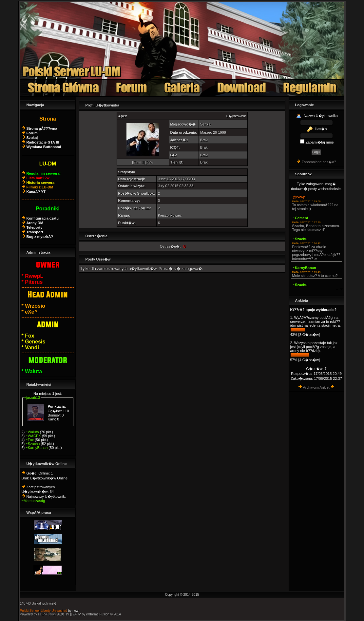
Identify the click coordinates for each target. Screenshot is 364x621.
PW (149, 162)
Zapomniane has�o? (319, 162)
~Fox (30, 440)
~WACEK (33, 436)
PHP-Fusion (47, 614)
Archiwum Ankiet (316, 387)
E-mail (138, 162)
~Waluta (32, 432)
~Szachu (33, 444)
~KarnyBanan (37, 448)
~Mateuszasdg (33, 501)
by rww (73, 611)
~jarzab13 (32, 398)
